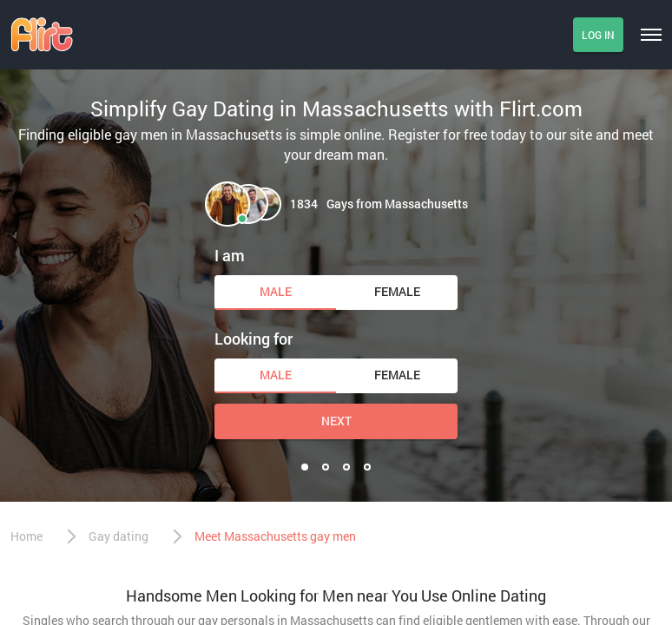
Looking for (254, 339)
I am (230, 255)
